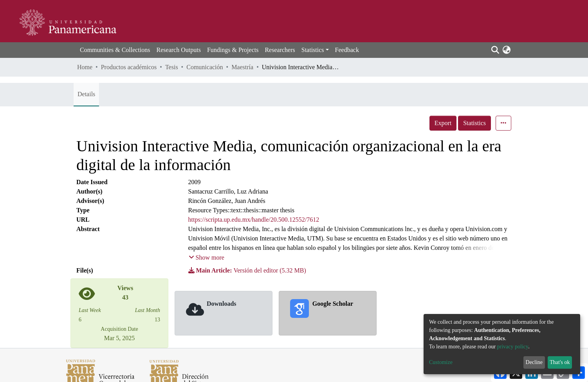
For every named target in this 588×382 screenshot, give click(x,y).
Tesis (172, 67)
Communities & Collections (115, 50)
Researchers (280, 50)
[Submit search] (495, 50)
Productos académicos (129, 67)
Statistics (474, 123)
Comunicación (205, 67)
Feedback (347, 50)
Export (443, 123)
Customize (441, 362)
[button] (506, 50)
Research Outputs (179, 50)
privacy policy (513, 347)
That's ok (560, 362)
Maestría (242, 67)
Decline (534, 362)
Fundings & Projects (233, 50)
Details (86, 94)
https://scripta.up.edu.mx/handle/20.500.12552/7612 (254, 220)
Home (85, 67)
